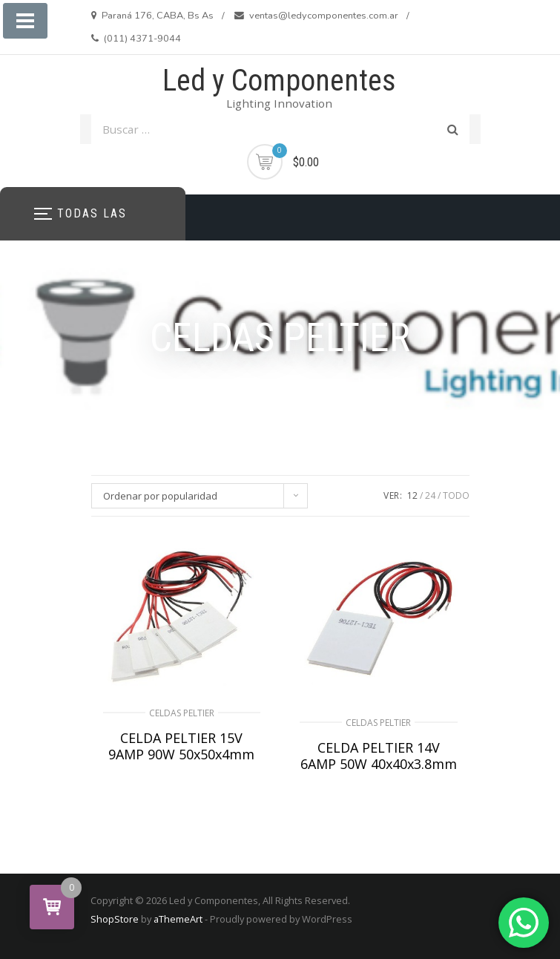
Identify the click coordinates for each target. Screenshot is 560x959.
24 (430, 495)
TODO (456, 495)
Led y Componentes (279, 81)
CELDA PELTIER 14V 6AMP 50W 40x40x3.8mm (379, 756)
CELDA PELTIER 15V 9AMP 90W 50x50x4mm (181, 746)
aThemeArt (178, 919)
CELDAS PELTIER (182, 713)
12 (412, 495)
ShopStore (115, 919)
